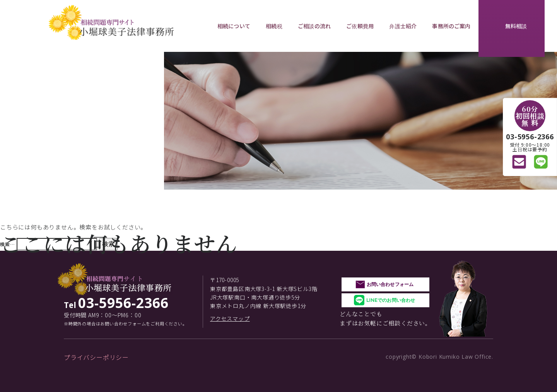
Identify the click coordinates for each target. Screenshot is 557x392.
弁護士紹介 (403, 26)
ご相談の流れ (314, 26)
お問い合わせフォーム (390, 284)
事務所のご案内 (451, 26)
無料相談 (516, 26)
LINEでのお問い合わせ (391, 300)
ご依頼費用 (360, 26)
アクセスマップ (230, 318)
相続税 (274, 26)
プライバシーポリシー (96, 357)
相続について (234, 26)
